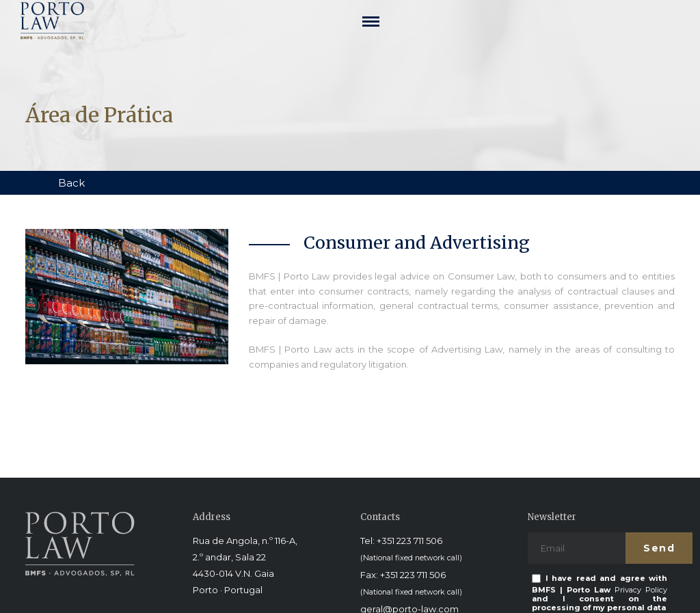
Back (71, 183)
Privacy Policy (641, 590)
